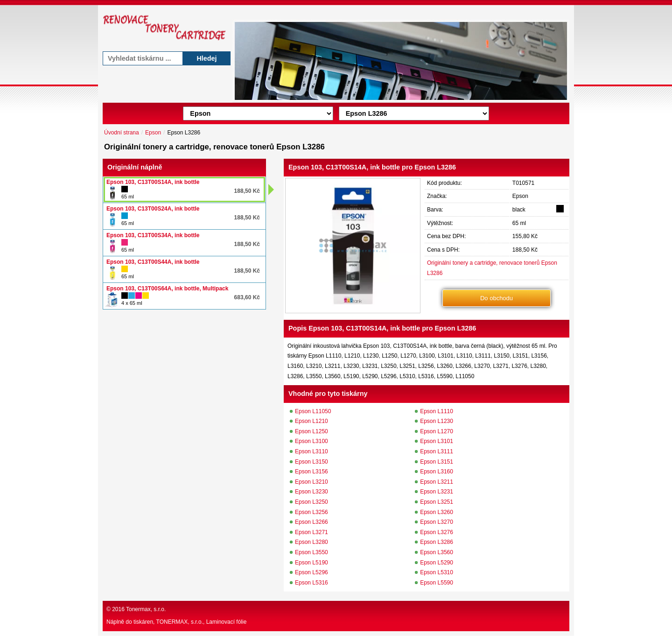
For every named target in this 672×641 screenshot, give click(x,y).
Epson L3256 (311, 512)
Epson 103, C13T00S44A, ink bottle (153, 262)
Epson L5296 (311, 572)
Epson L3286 (437, 542)
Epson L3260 (437, 512)
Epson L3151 (437, 462)
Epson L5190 (311, 563)
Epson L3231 (437, 492)
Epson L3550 (311, 552)
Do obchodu (497, 298)
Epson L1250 (311, 431)
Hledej (206, 58)
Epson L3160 (437, 472)
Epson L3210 (311, 482)
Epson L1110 (437, 411)
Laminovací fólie (227, 622)
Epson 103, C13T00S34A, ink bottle (153, 235)
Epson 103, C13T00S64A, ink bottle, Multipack (167, 289)
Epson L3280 (311, 542)
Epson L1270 (437, 431)
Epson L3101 (437, 441)
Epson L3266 (311, 522)
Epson (153, 133)
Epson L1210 (311, 421)
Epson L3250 (311, 502)
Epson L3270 (437, 522)
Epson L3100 (311, 441)
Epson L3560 (437, 552)
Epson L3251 (437, 502)
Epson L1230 (437, 421)
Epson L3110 (311, 451)
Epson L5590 (437, 583)
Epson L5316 (311, 583)
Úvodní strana (122, 133)
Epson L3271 (311, 532)
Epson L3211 (437, 482)
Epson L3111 (437, 451)
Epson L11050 (313, 411)
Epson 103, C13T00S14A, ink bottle (153, 182)
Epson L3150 (311, 462)
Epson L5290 (437, 563)
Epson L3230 (311, 492)
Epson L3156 (311, 472)
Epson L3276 (437, 532)
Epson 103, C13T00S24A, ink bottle (153, 209)
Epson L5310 (437, 572)
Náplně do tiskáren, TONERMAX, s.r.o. (155, 622)
